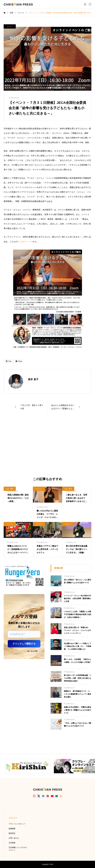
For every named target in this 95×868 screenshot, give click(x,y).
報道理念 (12, 833)
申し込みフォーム (25, 242)
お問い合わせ (14, 838)
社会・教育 (10, 489)
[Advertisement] (47, 445)
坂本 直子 (33, 379)
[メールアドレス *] (24, 634)
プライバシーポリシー (19, 651)
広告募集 (12, 843)
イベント (10, 26)
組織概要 (12, 829)
